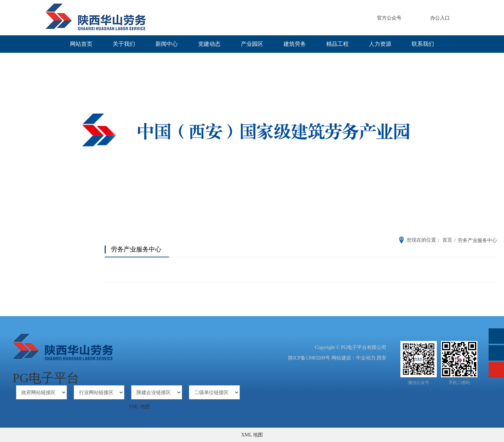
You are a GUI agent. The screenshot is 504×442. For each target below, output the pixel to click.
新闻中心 (167, 44)
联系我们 (423, 44)
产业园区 (252, 44)
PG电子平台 (46, 378)
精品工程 (337, 44)
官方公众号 (389, 18)
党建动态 (209, 44)
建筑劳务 (295, 44)
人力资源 (380, 44)
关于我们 (124, 44)
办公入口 (440, 18)
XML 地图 (139, 407)
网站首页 (81, 44)
